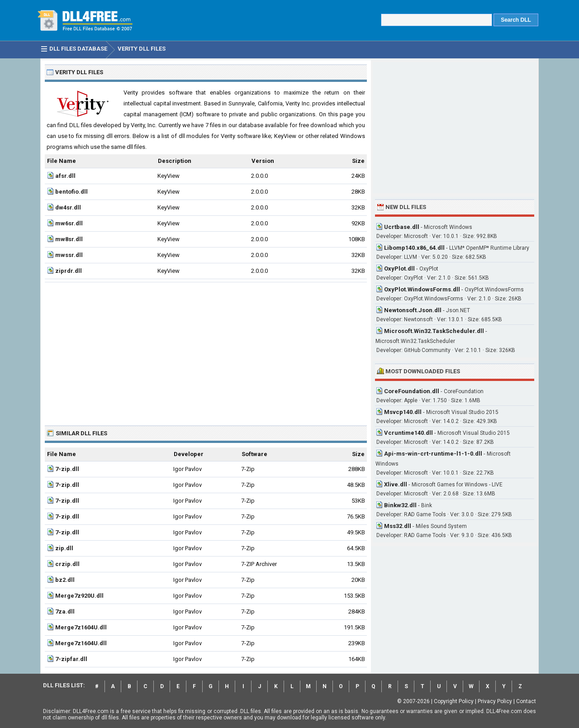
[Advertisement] (206, 350)
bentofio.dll (71, 192)
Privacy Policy (495, 701)
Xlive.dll (396, 484)
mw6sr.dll (69, 223)
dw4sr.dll (68, 207)
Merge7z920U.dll (79, 596)
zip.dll (64, 548)
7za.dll (65, 611)
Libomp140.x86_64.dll (414, 248)
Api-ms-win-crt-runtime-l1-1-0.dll (433, 454)
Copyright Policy (454, 701)
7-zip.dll (67, 469)
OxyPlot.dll (399, 269)
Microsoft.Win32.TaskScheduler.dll (434, 331)
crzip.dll (67, 564)
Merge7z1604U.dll (81, 627)
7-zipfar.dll (71, 659)
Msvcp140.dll (403, 412)
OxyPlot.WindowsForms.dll (422, 289)
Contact (526, 701)
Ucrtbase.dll (402, 227)
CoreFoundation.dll (412, 391)
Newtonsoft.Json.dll (413, 310)
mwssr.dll (69, 255)
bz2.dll (65, 580)
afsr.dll (65, 176)
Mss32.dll (398, 526)
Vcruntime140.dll (408, 433)
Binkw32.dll (400, 505)
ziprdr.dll (69, 271)
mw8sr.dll (69, 239)
